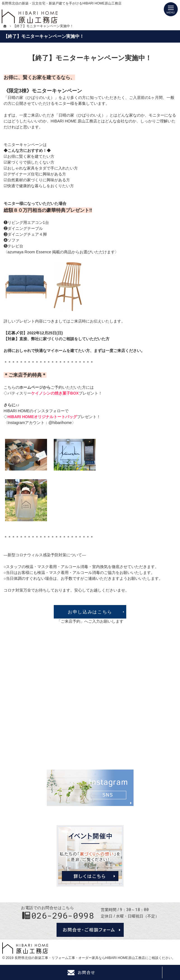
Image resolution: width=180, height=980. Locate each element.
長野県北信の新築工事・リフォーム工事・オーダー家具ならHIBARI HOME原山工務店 (80, 958)
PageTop (171, 972)
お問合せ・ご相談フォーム (90, 930)
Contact (81, 972)
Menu (171, 9)
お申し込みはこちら (90, 612)
